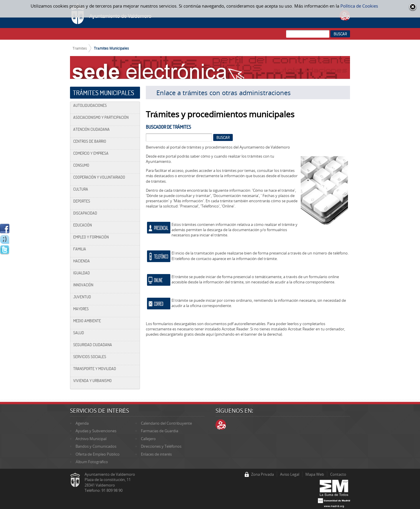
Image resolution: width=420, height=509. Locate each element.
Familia (80, 249)
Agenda (82, 423)
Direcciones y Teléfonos (161, 446)
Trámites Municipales (111, 48)
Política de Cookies (359, 6)
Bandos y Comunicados (96, 446)
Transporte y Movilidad (95, 369)
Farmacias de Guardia (160, 431)
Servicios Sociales (90, 357)
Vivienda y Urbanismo (92, 381)
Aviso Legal (290, 474)
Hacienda (82, 261)
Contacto (338, 474)
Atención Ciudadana (91, 129)
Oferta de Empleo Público (97, 454)
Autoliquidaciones (90, 105)
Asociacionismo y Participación (101, 117)
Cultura (81, 189)
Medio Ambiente (87, 321)
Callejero (148, 439)
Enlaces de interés (156, 454)
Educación (83, 225)
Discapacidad (85, 213)
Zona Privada (262, 474)
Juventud (82, 297)
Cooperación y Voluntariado (99, 177)
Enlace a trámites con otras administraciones (224, 93)
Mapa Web (315, 474)
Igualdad (82, 273)
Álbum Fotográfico (92, 462)
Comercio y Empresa (91, 153)
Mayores (81, 309)
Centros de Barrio (90, 141)
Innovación (83, 285)
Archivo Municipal (91, 439)
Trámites (80, 48)
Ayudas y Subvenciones (96, 431)
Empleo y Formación (91, 237)
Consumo (81, 165)
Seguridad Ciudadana (93, 345)
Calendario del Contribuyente (166, 423)
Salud (79, 333)
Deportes (82, 201)
